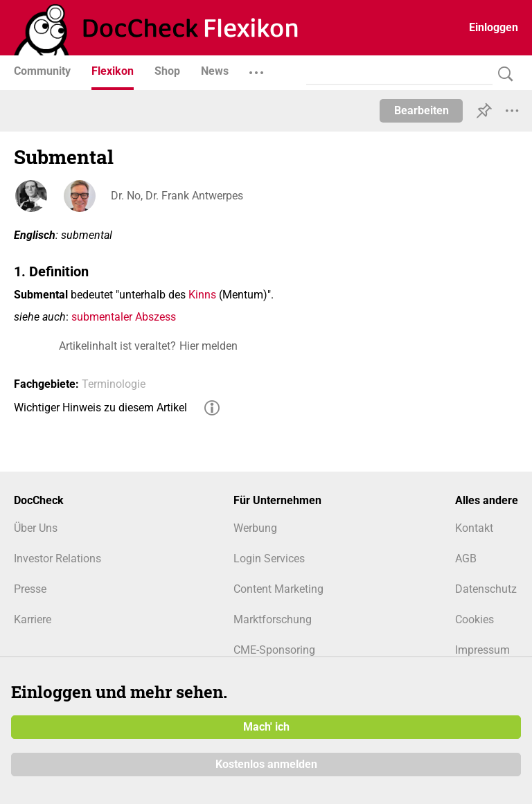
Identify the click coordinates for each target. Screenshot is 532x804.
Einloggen (494, 27)
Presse (30, 589)
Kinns (202, 295)
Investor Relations (57, 559)
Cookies (475, 619)
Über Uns (36, 528)
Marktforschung (273, 619)
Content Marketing (278, 589)
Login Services (269, 559)
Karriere (33, 619)
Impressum (482, 650)
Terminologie (114, 384)
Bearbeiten (422, 110)
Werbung (255, 528)
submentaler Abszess (124, 317)
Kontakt (474, 528)
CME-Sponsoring (274, 650)
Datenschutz (486, 589)
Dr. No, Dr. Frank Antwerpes (177, 196)
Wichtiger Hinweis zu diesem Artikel (100, 408)
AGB (466, 559)
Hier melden (209, 346)
